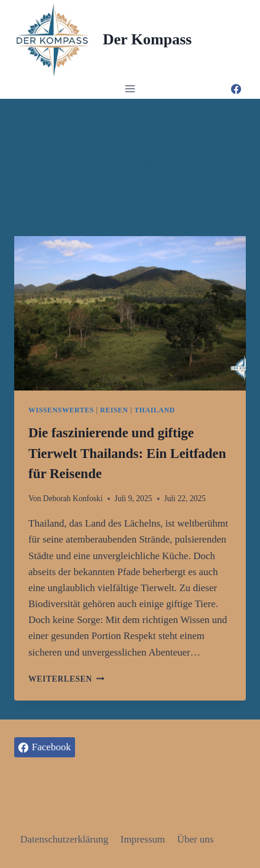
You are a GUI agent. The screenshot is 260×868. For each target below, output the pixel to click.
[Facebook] (236, 89)
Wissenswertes (61, 410)
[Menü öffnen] (130, 88)
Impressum (143, 839)
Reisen (114, 410)
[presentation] (130, 313)
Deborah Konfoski (73, 498)
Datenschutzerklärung (64, 839)
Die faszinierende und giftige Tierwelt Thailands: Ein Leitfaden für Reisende (127, 453)
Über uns (196, 839)
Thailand (155, 410)
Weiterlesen (66, 679)
